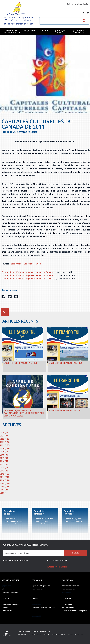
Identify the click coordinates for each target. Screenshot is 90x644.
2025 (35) (4, 432)
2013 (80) (4, 471)
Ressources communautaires (11, 31)
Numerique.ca (79, 635)
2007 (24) (4, 490)
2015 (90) (4, 464)
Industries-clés (37, 589)
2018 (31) (4, 455)
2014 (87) (4, 467)
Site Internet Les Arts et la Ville (26, 264)
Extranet (35, 631)
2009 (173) (5, 483)
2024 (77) (4, 436)
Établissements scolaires (70, 586)
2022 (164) (5, 442)
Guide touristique (68, 607)
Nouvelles (45, 30)
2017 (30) (4, 458)
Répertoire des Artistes (10, 592)
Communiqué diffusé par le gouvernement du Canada (27, 272)
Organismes (30, 30)
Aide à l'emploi (7, 611)
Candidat (5, 607)
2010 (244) (5, 480)
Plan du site (45, 631)
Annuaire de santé (38, 613)
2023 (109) (5, 439)
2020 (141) (5, 448)
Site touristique (67, 604)
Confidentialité (24, 631)
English (86, 4)
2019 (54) (4, 452)
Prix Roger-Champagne (78, 31)
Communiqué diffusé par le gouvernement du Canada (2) (29, 275)
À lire (4, 589)
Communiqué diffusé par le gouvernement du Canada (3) (29, 279)
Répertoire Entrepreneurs (41, 586)
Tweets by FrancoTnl (57, 567)
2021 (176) (5, 445)
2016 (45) (4, 461)
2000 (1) (4, 493)
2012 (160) (5, 474)
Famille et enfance (68, 589)
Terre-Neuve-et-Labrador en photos (74, 611)
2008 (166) (5, 487)
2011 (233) (5, 477)
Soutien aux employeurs (10, 604)
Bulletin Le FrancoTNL (60, 31)
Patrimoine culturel (75, 4)
